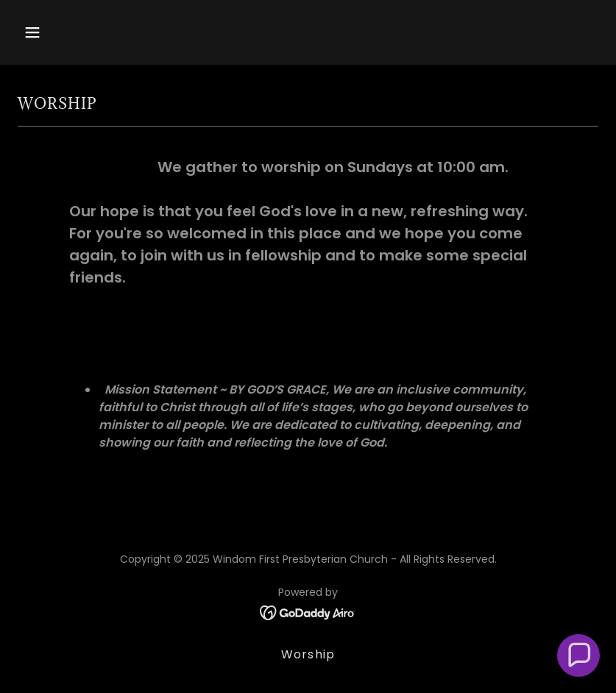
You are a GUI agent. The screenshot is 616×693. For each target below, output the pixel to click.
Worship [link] (308, 654)
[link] (308, 612)
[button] (84, 32)
